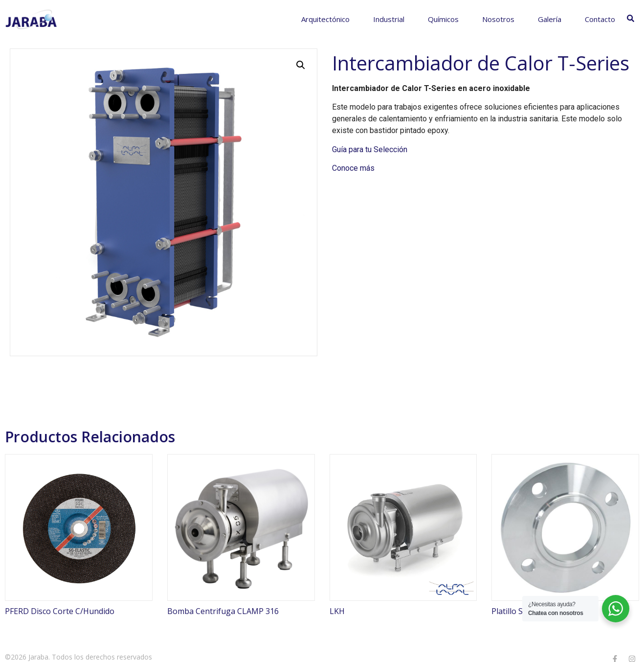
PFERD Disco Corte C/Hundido (60, 611)
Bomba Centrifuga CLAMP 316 (223, 611)
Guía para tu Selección (370, 149)
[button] (301, 65)
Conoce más (353, 168)
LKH (337, 611)
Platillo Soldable (521, 611)
